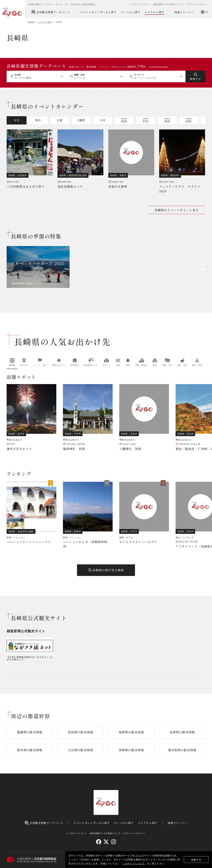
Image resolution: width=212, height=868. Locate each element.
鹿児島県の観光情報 (182, 750)
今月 (103, 120)
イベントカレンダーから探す (98, 12)
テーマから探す (131, 12)
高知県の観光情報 (81, 732)
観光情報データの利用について (168, 4)
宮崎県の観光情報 (131, 750)
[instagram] (113, 842)
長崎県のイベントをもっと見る (177, 210)
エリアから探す (154, 12)
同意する (196, 860)
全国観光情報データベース (51, 12)
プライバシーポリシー (198, 4)
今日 (17, 120)
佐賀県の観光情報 (182, 732)
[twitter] (106, 842)
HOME (31, 22)
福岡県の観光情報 (131, 732)
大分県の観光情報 (81, 750)
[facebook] (99, 842)
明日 (38, 120)
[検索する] (195, 76)
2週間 (81, 120)
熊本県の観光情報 (30, 750)
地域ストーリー (184, 12)
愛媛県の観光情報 (30, 732)
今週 (60, 120)
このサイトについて (134, 864)
